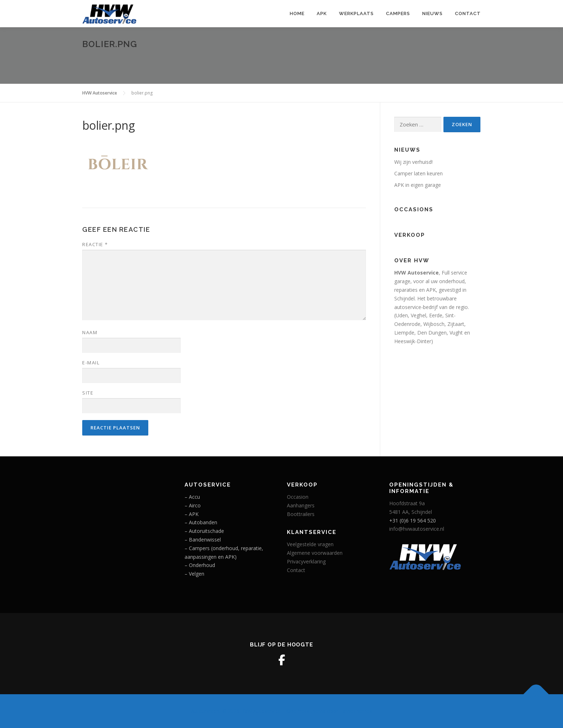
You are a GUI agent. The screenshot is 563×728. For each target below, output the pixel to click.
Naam (90, 332)
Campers (398, 13)
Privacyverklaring (306, 561)
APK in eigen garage (418, 185)
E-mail (91, 363)
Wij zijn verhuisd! (413, 162)
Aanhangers (301, 505)
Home (297, 13)
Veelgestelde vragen (310, 544)
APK (322, 13)
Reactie (95, 244)
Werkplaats (356, 13)
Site (88, 393)
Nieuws (432, 13)
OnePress (298, 711)
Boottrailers (301, 514)
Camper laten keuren (418, 173)
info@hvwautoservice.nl (417, 529)
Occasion (298, 497)
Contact (468, 13)
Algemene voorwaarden (315, 553)
